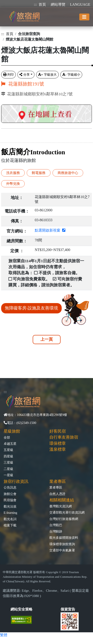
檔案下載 (10, 525)
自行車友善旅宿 (64, 437)
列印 (8, 75)
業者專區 (56, 487)
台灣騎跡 (56, 531)
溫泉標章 (58, 449)
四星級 (8, 456)
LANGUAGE (80, 4)
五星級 (8, 450)
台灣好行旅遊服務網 (64, 519)
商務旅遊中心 (68, 173)
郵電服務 (39, 173)
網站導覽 (58, 4)
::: (35, 4)
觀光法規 (10, 506)
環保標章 (58, 443)
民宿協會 (10, 500)
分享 (25, 75)
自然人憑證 (57, 494)
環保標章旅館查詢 (62, 544)
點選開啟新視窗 (50, 230)
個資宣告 (68, 609)
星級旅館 (12, 431)
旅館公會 (10, 494)
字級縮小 (71, 75)
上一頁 (47, 339)
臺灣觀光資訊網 (61, 506)
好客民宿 (58, 431)
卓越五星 (10, 444)
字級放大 (47, 75)
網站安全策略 (21, 609)
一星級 (8, 475)
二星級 (8, 469)
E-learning (10, 513)
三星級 (8, 462)
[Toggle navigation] (84, 17)
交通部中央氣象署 (62, 550)
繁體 (4, 635)
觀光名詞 (10, 519)
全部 (7, 437)
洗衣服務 (13, 173)
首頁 (42, 4)
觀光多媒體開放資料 (64, 538)
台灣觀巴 (56, 525)
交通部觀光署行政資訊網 (67, 512)
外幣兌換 (13, 184)
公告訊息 (10, 487)
